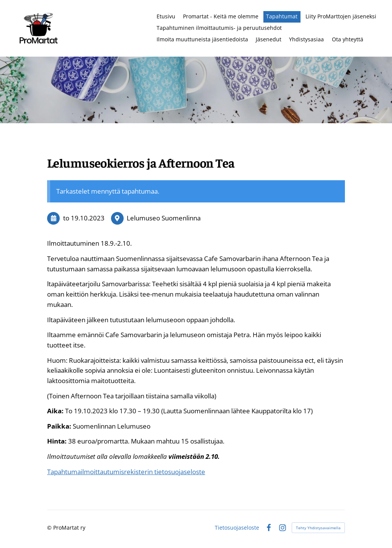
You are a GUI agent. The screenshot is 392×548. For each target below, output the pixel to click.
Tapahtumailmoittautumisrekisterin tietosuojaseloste (126, 472)
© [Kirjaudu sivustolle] (50, 528)
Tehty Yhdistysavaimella (318, 528)
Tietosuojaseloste (237, 528)
